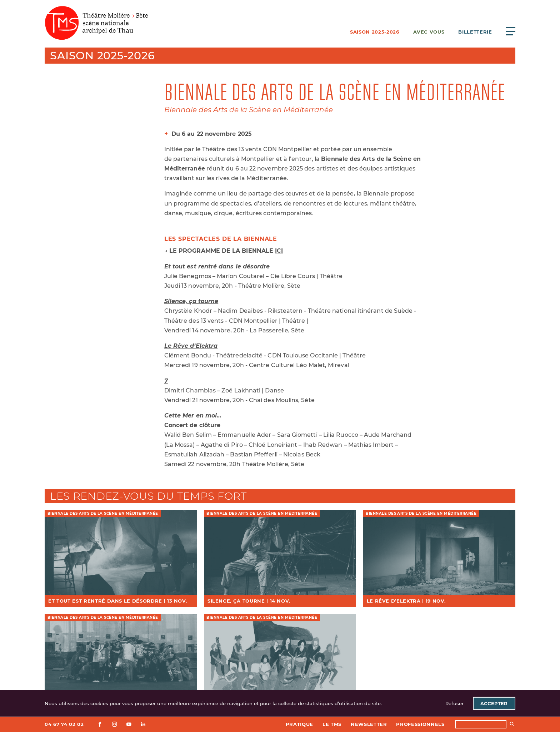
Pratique (299, 724)
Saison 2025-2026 (374, 32)
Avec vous (429, 32)
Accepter (494, 703)
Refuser (454, 703)
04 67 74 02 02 (64, 724)
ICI (279, 251)
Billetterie (475, 32)
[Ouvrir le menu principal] (511, 31)
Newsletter (369, 724)
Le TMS (332, 724)
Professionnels (420, 724)
